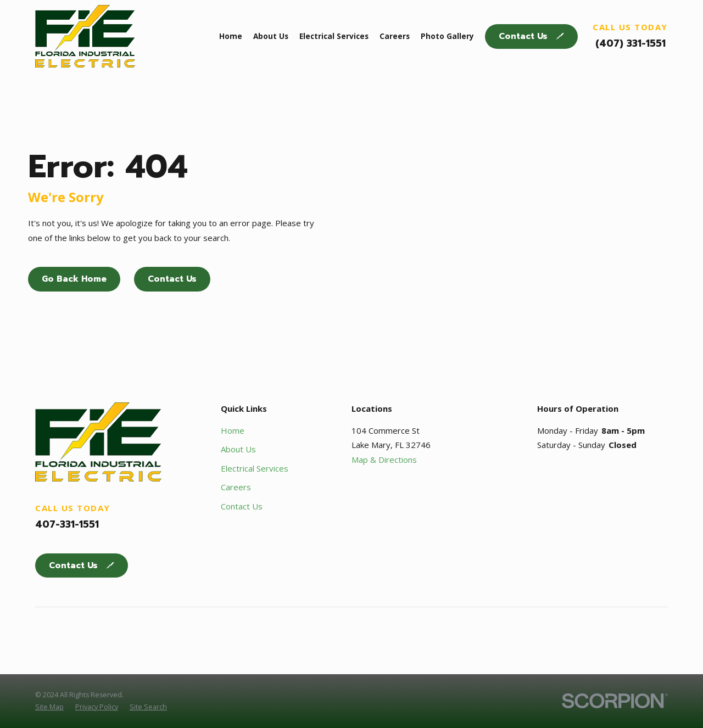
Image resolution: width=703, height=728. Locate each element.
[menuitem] (49, 707)
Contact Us (531, 36)
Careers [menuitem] (395, 36)
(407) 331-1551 (631, 43)
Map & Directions (384, 460)
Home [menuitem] (231, 36)
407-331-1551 (67, 524)
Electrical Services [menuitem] (334, 36)
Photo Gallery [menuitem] (447, 36)
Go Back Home (74, 279)
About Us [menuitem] (271, 36)
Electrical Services (255, 468)
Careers (236, 487)
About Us (238, 449)
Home (233, 430)
